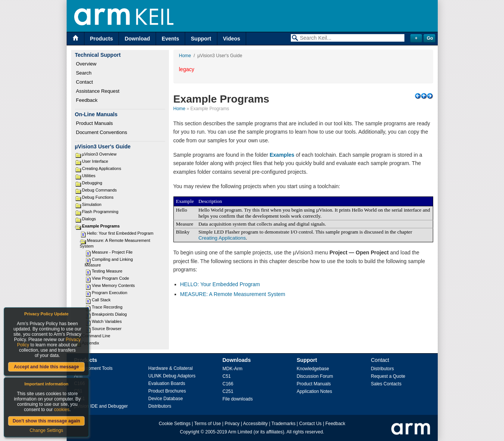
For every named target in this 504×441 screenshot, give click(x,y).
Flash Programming (100, 212)
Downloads (237, 360)
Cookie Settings (175, 424)
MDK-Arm (233, 369)
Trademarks (284, 424)
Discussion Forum (315, 376)
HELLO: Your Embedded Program (220, 284)
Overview (86, 64)
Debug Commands (100, 190)
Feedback (87, 100)
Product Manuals (95, 123)
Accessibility (255, 424)
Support (201, 39)
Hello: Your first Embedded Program (120, 233)
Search (84, 73)
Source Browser (107, 329)
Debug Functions (98, 197)
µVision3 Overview (99, 154)
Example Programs (101, 226)
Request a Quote (388, 376)
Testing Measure (107, 271)
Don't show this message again (46, 421)
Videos (232, 39)
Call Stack (101, 300)
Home (185, 56)
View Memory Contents (114, 285)
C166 (228, 384)
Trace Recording (107, 307)
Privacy (232, 424)
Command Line (96, 336)
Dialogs (89, 219)
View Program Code (111, 278)
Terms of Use (208, 424)
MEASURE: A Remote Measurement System (233, 294)
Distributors (160, 406)
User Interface (95, 161)
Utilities (89, 176)
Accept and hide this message (46, 367)
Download (137, 39)
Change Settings (46, 430)
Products (102, 39)
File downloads (238, 399)
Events (170, 39)
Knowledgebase (313, 369)
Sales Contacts (386, 384)
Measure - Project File (112, 252)
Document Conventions (102, 132)
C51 (227, 376)
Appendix (91, 343)
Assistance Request (98, 91)
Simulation (92, 204)
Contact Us (310, 424)
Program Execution (110, 293)
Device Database (166, 399)
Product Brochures (167, 391)
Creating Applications (102, 168)
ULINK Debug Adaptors (172, 376)
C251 (228, 391)
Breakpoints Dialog (109, 314)
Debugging (92, 183)
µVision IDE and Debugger (101, 406)
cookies (62, 410)
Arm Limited (240, 432)
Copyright (190, 432)
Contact (85, 82)
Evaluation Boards (167, 383)
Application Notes (314, 391)
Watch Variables (107, 321)
